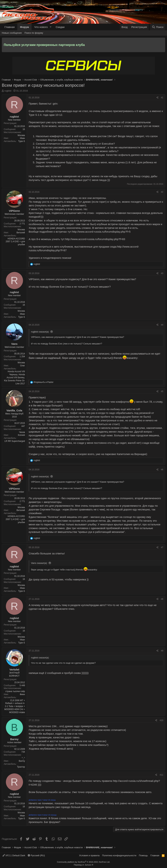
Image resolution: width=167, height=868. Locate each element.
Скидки (60, 27)
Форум (24, 27)
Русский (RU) (36, 855)
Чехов (22, 432)
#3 (162, 273)
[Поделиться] (157, 98)
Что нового (41, 27)
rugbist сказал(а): (40, 332)
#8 (162, 599)
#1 (162, 98)
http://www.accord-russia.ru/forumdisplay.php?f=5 (101, 232)
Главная (10, 27)
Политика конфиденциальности (119, 855)
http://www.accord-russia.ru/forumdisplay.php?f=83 (95, 239)
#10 (161, 720)
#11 (161, 775)
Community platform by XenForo (84, 862)
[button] (51, 27)
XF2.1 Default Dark (14, 855)
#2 (162, 192)
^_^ (23, 758)
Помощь (143, 855)
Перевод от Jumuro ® (83, 865)
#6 (162, 470)
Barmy (14, 739)
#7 (162, 547)
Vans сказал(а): (39, 563)
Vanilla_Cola (14, 410)
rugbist (8, 91)
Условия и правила (89, 855)
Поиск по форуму (34, 33)
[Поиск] (158, 27)
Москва (21, 135)
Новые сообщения (12, 33)
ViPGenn (14, 211)
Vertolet (14, 670)
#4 (162, 325)
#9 (162, 651)
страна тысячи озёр (15, 691)
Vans (14, 344)
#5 (162, 391)
